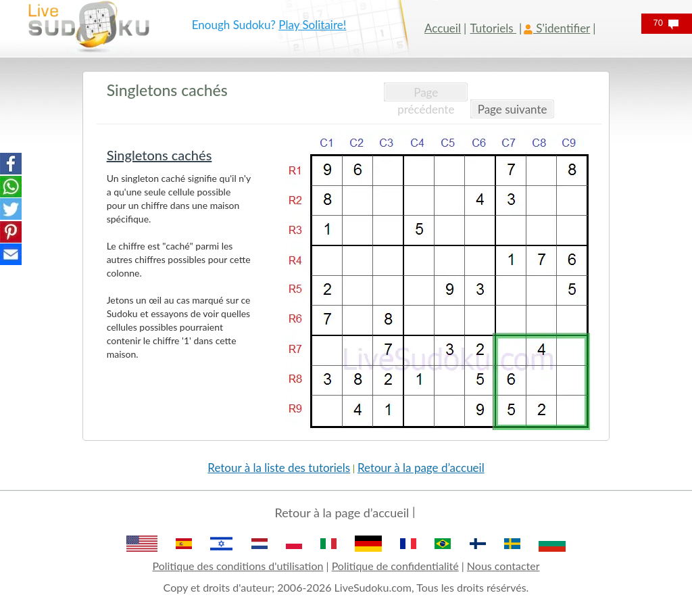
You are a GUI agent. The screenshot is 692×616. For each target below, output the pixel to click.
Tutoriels (493, 28)
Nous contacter (503, 566)
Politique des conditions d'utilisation (238, 566)
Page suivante (513, 109)
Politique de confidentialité (395, 566)
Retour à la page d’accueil (421, 468)
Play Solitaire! (312, 25)
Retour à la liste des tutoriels (279, 468)
